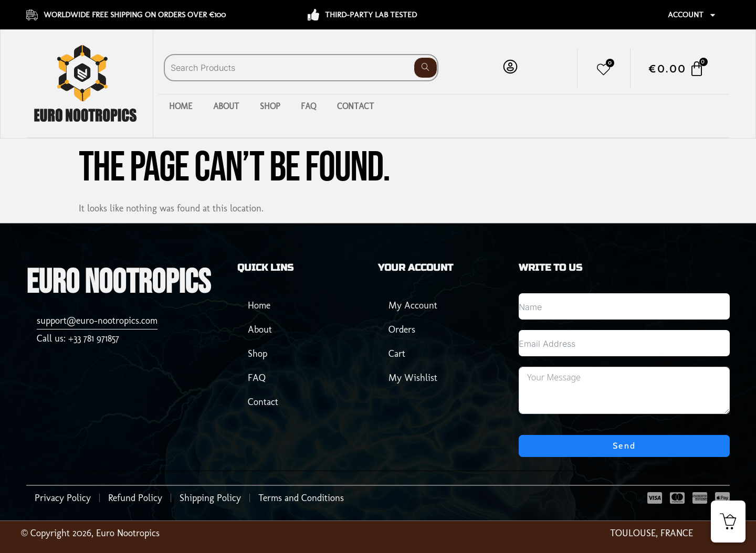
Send (624, 446)
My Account (413, 305)
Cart (397, 353)
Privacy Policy (63, 498)
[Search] (426, 68)
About (226, 106)
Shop (270, 106)
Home (181, 106)
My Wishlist (413, 377)
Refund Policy (135, 498)
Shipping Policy (210, 498)
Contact (355, 106)
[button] (728, 522)
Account (692, 15)
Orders (402, 329)
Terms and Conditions (301, 498)
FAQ (308, 106)
